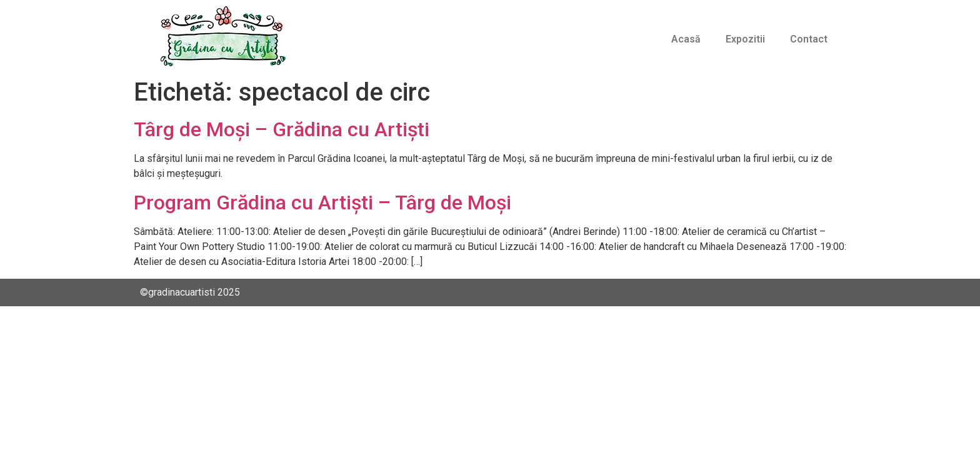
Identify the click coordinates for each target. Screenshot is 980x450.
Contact (809, 39)
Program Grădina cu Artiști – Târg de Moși (322, 202)
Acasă (686, 39)
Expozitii (745, 39)
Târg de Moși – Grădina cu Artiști (282, 129)
